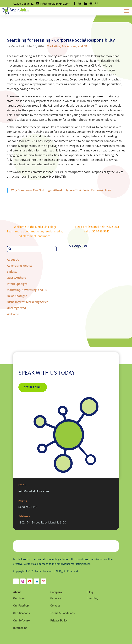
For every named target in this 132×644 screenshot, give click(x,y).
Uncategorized (16, 308)
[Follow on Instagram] (23, 581)
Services (56, 598)
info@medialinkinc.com (34, 491)
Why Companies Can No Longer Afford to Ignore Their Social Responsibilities (61, 190)
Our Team (19, 598)
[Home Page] (16, 10)
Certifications (21, 613)
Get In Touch (33, 387)
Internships (20, 628)
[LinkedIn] (85, 4)
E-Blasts (12, 272)
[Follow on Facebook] (16, 581)
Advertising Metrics (20, 266)
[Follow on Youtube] (30, 581)
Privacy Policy (59, 621)
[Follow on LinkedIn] (37, 581)
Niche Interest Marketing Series (27, 302)
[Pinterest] (96, 4)
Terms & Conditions (62, 613)
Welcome (13, 314)
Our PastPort (21, 606)
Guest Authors (16, 278)
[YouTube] (91, 4)
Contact (55, 606)
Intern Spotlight (17, 284)
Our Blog (93, 598)
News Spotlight (17, 296)
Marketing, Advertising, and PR (67, 46)
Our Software (21, 621)
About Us (13, 260)
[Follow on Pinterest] (43, 581)
